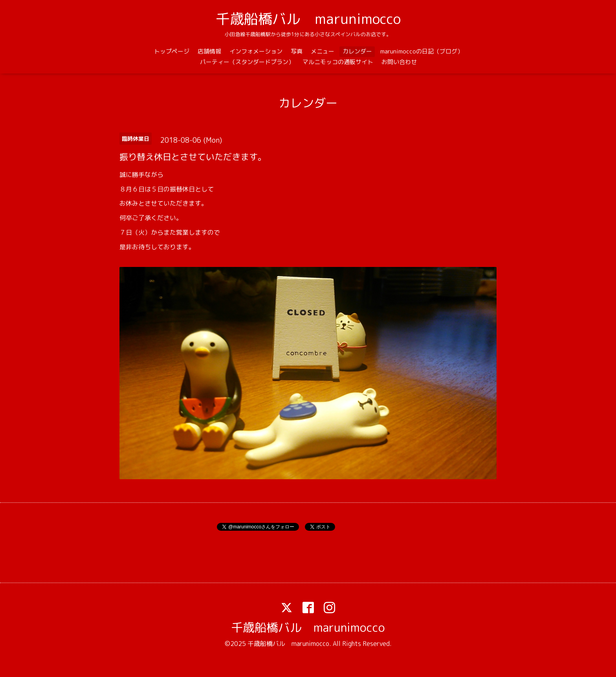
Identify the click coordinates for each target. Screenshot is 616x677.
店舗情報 (209, 51)
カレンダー (357, 51)
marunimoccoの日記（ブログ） (422, 51)
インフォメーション (256, 51)
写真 (297, 51)
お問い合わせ (399, 62)
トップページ (172, 51)
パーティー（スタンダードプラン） (247, 62)
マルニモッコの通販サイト (338, 62)
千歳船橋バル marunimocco (308, 19)
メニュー (323, 51)
